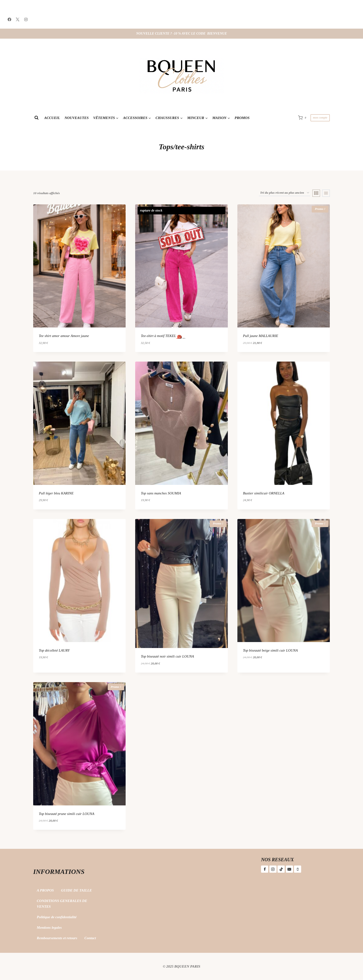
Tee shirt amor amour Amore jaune (64, 336)
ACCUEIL (52, 118)
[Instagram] (26, 19)
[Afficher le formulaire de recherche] (36, 118)
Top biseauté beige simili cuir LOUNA (270, 650)
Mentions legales (49, 928)
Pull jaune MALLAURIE (260, 336)
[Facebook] (9, 19)
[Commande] (285, 193)
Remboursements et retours (57, 938)
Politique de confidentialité (57, 917)
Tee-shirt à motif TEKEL (158, 336)
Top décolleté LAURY (54, 650)
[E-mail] (289, 869)
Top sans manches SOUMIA (161, 493)
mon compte (320, 118)
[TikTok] (281, 869)
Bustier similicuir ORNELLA (264, 493)
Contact (90, 938)
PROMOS (242, 118)
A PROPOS (45, 890)
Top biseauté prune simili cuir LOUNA (67, 814)
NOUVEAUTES (77, 118)
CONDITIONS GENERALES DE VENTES (62, 904)
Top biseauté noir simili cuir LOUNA (167, 656)
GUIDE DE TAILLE (76, 890)
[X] (18, 19)
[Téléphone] (298, 869)
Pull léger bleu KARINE (56, 493)
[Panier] (303, 118)
